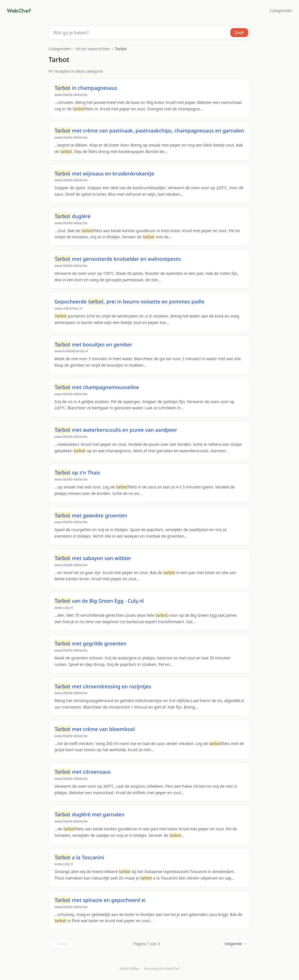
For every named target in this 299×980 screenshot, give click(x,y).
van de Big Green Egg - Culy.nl (99, 601)
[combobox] (150, 33)
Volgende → (236, 944)
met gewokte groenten (91, 515)
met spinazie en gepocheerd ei (100, 900)
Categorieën (281, 11)
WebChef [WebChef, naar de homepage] (19, 11)
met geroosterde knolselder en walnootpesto (118, 259)
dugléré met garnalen (89, 814)
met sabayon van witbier (93, 558)
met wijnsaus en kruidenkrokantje (104, 173)
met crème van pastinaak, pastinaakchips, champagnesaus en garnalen (149, 131)
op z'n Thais (77, 472)
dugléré (73, 216)
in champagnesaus (86, 88)
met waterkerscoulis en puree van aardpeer (116, 430)
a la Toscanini (79, 857)
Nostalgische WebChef (162, 969)
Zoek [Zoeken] (239, 32)
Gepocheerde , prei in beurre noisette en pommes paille (129, 301)
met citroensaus (83, 772)
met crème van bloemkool (95, 729)
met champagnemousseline (97, 387)
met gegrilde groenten (90, 643)
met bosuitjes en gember (93, 344)
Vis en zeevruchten (93, 49)
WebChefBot (130, 969)
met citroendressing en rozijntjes (103, 686)
